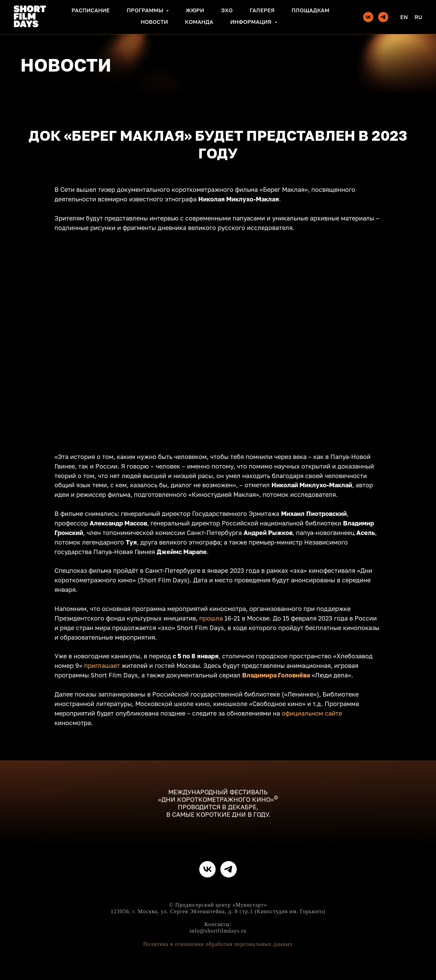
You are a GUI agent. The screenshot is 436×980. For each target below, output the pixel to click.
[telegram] (383, 17)
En (404, 17)
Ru (418, 17)
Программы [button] (146, 10)
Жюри (195, 10)
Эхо (227, 10)
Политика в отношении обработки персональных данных (218, 944)
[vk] (368, 17)
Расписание (91, 10)
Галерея (262, 10)
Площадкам (310, 10)
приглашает (102, 665)
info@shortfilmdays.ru (218, 931)
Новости (154, 22)
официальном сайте (312, 713)
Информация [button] (252, 22)
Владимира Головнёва (276, 675)
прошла (211, 618)
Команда (199, 22)
